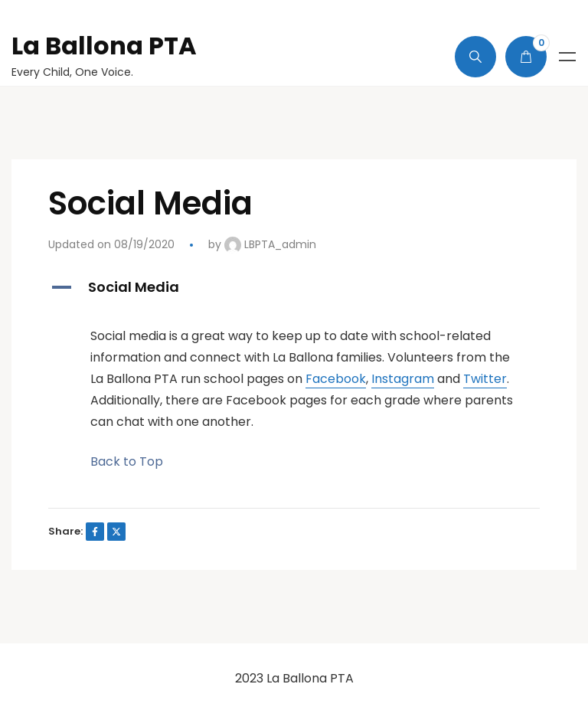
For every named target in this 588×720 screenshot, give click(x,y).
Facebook (336, 379)
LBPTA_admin (270, 244)
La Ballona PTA (104, 46)
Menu (567, 57)
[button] (294, 288)
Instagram (403, 379)
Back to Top (127, 461)
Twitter (485, 379)
